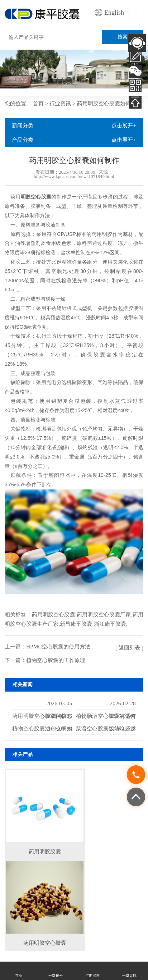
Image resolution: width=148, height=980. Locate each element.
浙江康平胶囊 (110, 624)
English (114, 13)
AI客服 (137, 43)
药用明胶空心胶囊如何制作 (109, 103)
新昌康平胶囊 (76, 624)
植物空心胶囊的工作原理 (56, 660)
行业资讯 (60, 103)
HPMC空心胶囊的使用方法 (58, 646)
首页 (38, 103)
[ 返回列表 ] (129, 648)
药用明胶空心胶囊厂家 (104, 614)
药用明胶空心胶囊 (54, 614)
